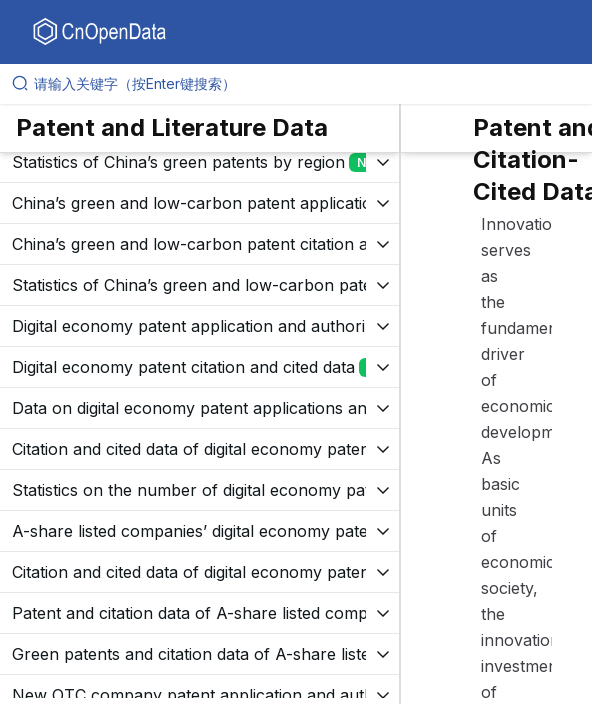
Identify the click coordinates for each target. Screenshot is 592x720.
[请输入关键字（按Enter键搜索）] (304, 84)
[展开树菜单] (199, 162)
